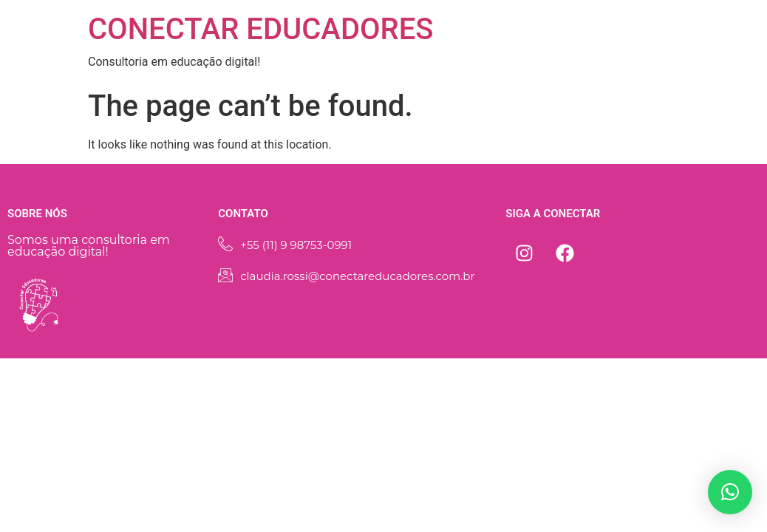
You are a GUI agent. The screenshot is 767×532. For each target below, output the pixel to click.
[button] (730, 492)
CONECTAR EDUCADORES (261, 29)
